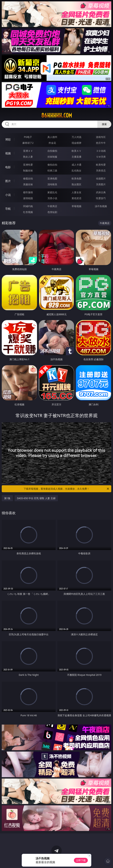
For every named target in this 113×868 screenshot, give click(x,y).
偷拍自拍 (52, 165)
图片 (8, 181)
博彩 (8, 139)
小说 (8, 195)
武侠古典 (101, 192)
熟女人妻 (28, 157)
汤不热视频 (101, 206)
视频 (8, 153)
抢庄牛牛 (101, 143)
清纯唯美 (52, 184)
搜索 (104, 124)
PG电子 (28, 137)
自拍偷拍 (52, 151)
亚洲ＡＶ (28, 151)
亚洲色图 (52, 178)
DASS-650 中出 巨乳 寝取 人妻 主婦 (36, 498)
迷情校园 (28, 198)
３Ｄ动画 (101, 151)
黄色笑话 (76, 198)
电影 (8, 167)
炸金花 (52, 143)
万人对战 (76, 137)
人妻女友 (76, 192)
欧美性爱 (101, 165)
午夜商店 (52, 206)
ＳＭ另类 (101, 157)
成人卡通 (76, 165)
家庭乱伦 (52, 192)
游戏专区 (101, 137)
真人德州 (52, 137)
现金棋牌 (76, 143)
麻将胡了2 (28, 143)
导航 (8, 209)
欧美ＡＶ (76, 151)
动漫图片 (101, 178)
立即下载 (81, 860)
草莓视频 (76, 206)
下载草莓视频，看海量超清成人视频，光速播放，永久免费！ (67, 489)
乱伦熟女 (76, 171)
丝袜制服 (52, 157)
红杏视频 (28, 212)
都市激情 (28, 192)
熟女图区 (76, 184)
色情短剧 (52, 212)
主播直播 (76, 157)
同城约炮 (28, 206)
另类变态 (101, 171)
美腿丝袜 (28, 184)
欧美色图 (76, 178)
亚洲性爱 (28, 165)
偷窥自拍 (28, 178)
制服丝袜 (28, 171)
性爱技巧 (101, 198)
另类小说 (52, 198)
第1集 (7, 498)
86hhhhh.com (57, 115)
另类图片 (101, 184)
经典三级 (52, 171)
